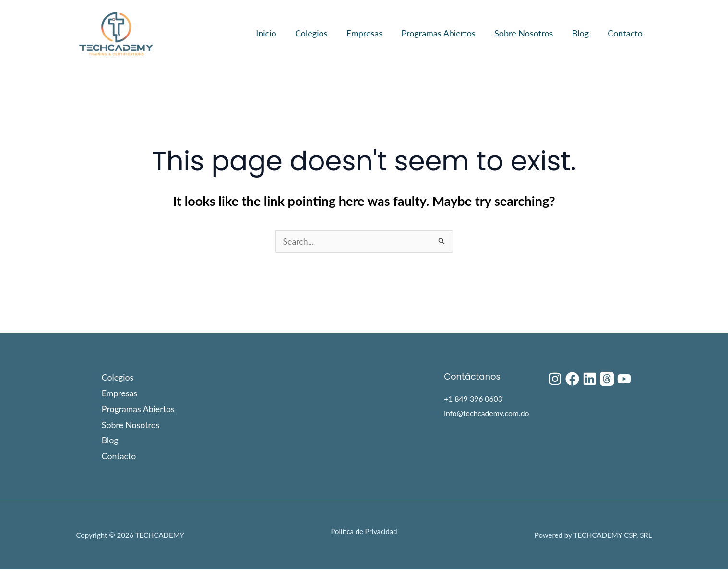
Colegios (320, 33)
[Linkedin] (590, 379)
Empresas (372, 33)
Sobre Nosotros (527, 33)
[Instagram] (555, 379)
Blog (583, 33)
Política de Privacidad (364, 533)
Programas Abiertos (444, 33)
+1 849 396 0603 (474, 399)
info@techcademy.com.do (487, 413)
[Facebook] (572, 379)
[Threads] (607, 379)
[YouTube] (624, 379)
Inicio (276, 33)
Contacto (626, 33)
